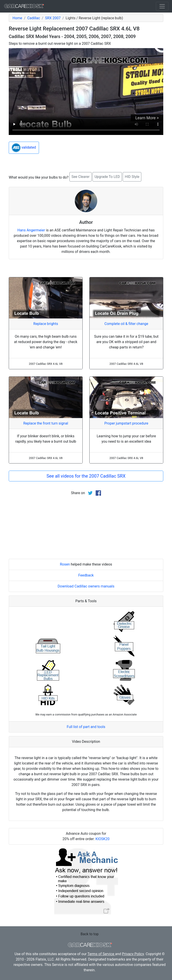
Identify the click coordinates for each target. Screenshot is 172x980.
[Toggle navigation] (162, 6)
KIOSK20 (102, 839)
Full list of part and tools (86, 727)
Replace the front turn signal (46, 423)
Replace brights (46, 324)
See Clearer (81, 177)
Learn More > (147, 118)
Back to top (90, 934)
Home (17, 18)
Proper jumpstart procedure (126, 423)
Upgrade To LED (107, 177)
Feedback (86, 575)
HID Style (132, 177)
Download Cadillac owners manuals (86, 586)
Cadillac (34, 18)
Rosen (65, 564)
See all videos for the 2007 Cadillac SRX (86, 476)
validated (24, 148)
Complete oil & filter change (126, 324)
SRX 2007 (53, 18)
